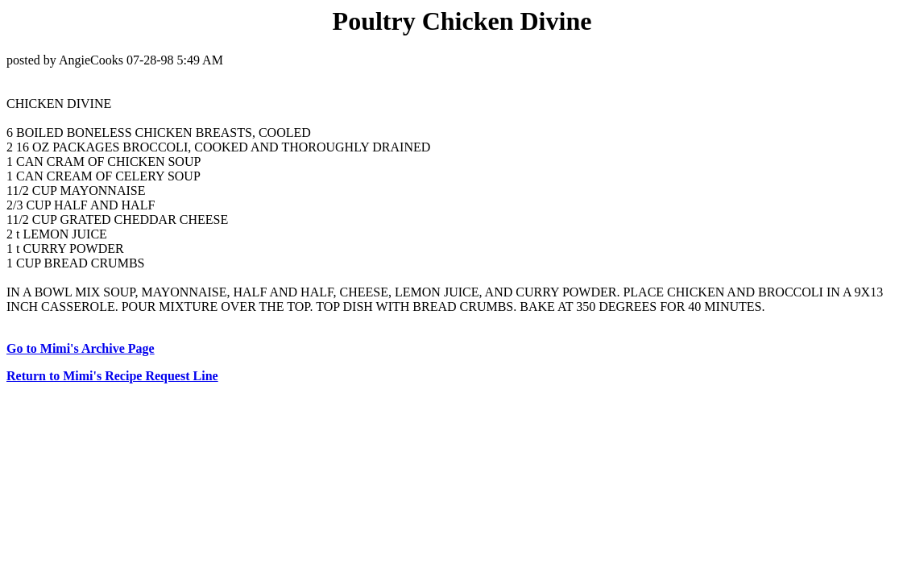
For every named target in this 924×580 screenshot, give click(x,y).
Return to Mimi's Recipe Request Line (112, 376)
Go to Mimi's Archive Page (81, 348)
